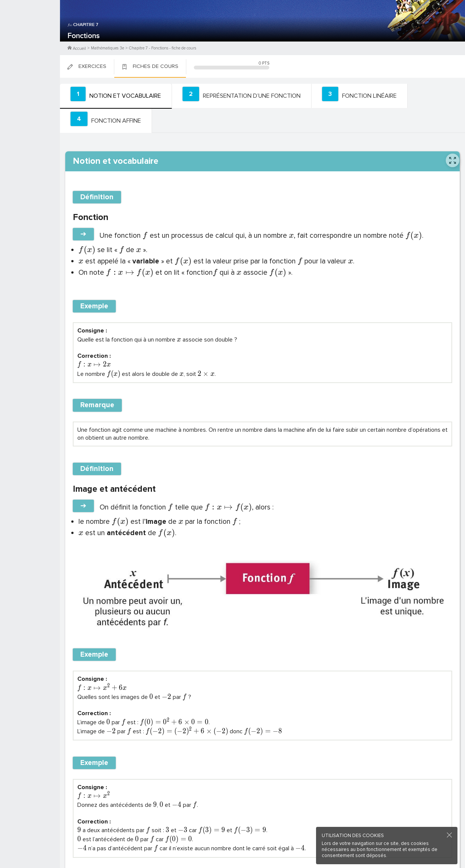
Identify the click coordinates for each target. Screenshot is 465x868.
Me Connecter (30, 45)
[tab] (114, 96)
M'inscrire (30, 34)
